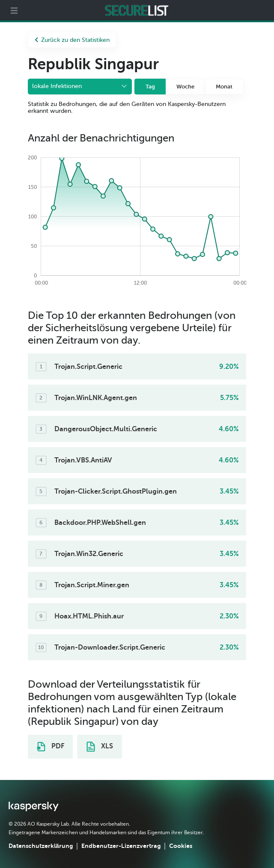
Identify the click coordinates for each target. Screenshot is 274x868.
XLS (100, 747)
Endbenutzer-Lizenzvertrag (121, 846)
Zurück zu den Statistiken (72, 40)
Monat (224, 87)
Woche (185, 87)
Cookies (181, 846)
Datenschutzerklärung (41, 846)
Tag (150, 87)
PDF (51, 747)
